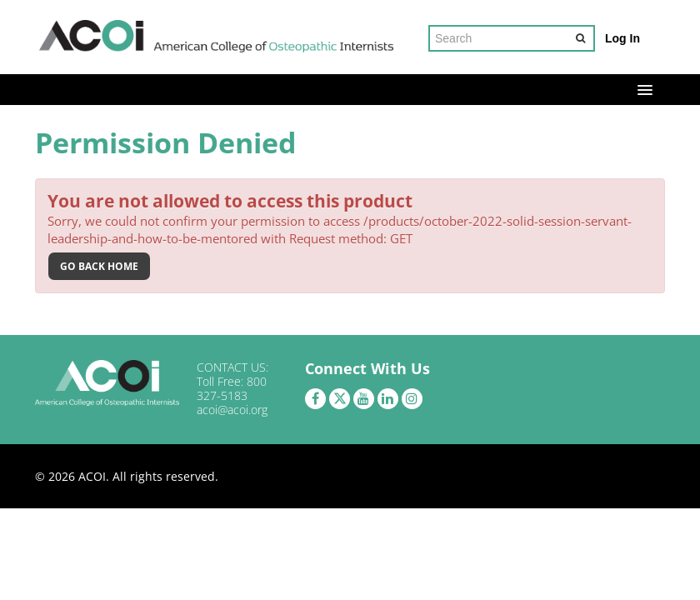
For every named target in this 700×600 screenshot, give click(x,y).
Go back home (99, 266)
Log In (622, 38)
